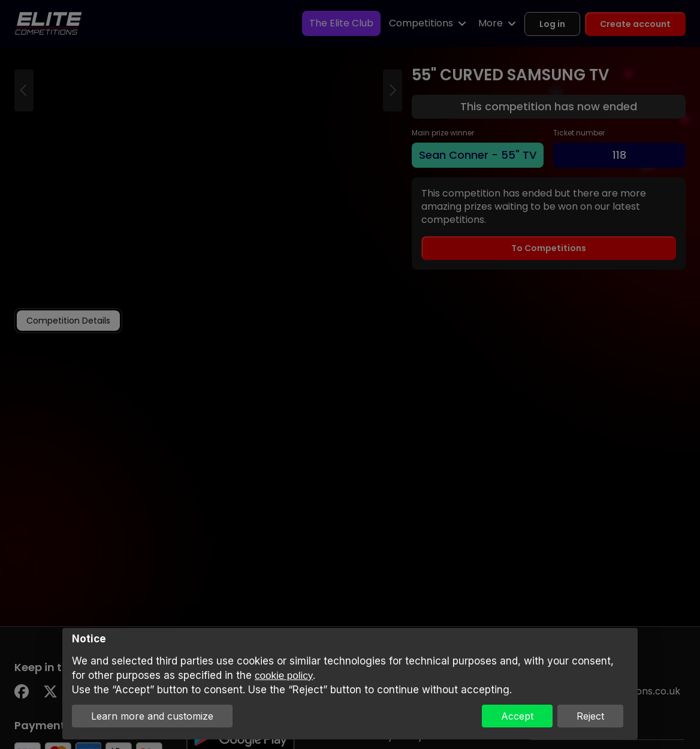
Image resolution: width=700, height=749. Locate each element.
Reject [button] (590, 716)
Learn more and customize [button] (152, 716)
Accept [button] (517, 716)
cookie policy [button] (284, 676)
